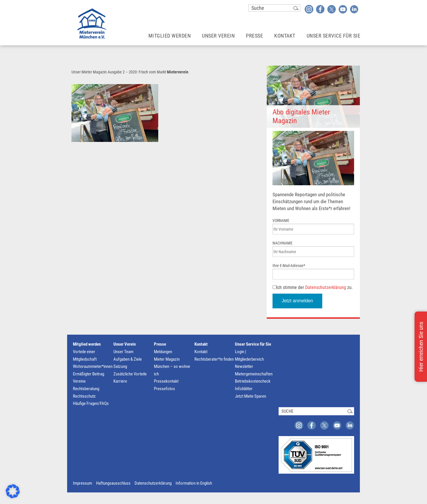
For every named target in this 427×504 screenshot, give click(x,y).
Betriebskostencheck (253, 381)
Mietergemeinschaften (254, 374)
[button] (13, 491)
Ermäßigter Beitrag (89, 374)
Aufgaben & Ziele (128, 359)
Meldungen (163, 352)
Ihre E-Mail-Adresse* (289, 266)
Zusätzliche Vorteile (130, 374)
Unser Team (123, 352)
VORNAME (281, 220)
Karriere (120, 381)
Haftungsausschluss (113, 483)
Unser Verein (125, 344)
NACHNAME (282, 243)
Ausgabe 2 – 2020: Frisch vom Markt (137, 72)
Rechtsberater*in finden (214, 359)
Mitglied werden (87, 344)
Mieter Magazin (167, 359)
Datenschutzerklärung (326, 287)
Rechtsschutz (84, 396)
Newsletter (244, 366)
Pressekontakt (166, 381)
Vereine (79, 381)
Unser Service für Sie (253, 344)
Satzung (120, 366)
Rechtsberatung (86, 389)
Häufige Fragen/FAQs (91, 403)
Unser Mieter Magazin (89, 72)
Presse (160, 344)
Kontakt (201, 344)
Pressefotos (164, 389)
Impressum (82, 483)
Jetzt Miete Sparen (251, 396)
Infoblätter (244, 389)
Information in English (194, 483)
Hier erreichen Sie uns (421, 347)
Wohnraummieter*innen (93, 366)
